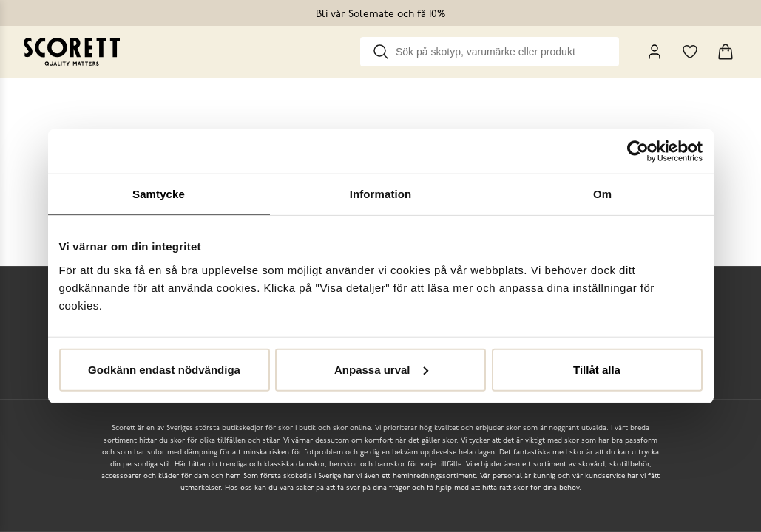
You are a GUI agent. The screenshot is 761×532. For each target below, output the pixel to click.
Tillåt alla (597, 369)
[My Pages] (655, 52)
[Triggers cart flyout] (726, 52)
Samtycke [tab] (159, 194)
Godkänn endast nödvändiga (164, 369)
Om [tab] (602, 194)
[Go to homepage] (72, 52)
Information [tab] (381, 194)
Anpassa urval (381, 369)
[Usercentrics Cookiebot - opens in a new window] (638, 151)
